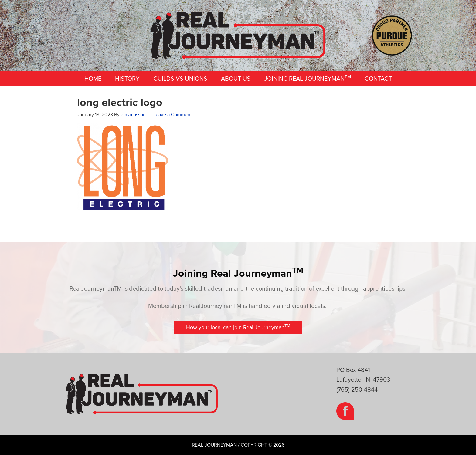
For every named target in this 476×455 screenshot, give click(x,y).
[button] (238, 327)
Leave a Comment (173, 115)
